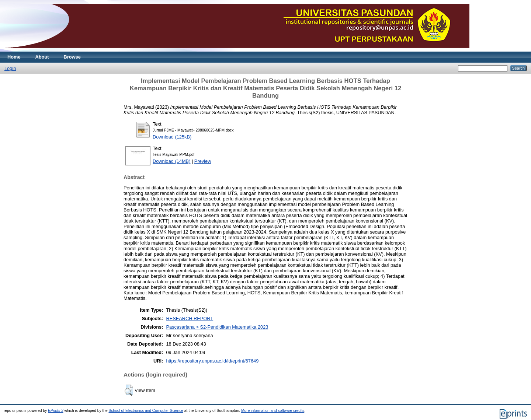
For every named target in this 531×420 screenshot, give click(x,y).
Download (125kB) (172, 137)
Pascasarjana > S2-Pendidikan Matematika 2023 (217, 327)
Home (14, 57)
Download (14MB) (171, 161)
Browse (72, 57)
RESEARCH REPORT (190, 318)
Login (10, 68)
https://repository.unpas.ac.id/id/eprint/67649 (212, 361)
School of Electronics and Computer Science (146, 411)
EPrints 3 (56, 411)
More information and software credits (273, 411)
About (42, 57)
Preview (203, 161)
